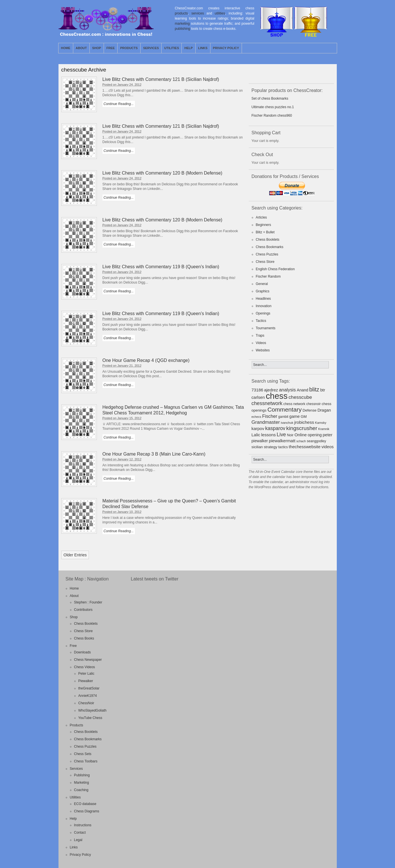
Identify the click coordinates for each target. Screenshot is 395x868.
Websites (263, 350)
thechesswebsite (305, 447)
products (181, 13)
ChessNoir (86, 703)
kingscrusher (302, 428)
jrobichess (304, 422)
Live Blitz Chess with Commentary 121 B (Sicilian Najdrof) (161, 79)
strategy (270, 447)
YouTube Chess (90, 718)
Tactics (261, 321)
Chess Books (84, 638)
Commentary (285, 409)
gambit (283, 417)
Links (203, 48)
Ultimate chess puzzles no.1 (273, 107)
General (262, 284)
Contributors (83, 610)
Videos (261, 343)
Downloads (82, 652)
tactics (283, 447)
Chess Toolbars (86, 761)
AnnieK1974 (88, 696)
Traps (260, 336)
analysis (287, 390)
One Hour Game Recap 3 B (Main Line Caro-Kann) (154, 454)
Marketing (82, 783)
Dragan (324, 410)
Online (301, 435)
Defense (310, 410)
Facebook (333, 48)
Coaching (81, 790)
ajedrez (271, 390)
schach (301, 441)
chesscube (300, 397)
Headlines (263, 299)
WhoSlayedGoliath (92, 710)
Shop (97, 48)
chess (277, 396)
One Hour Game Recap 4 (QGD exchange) (146, 360)
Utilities (172, 48)
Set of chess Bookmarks (270, 98)
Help (188, 48)
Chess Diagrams (87, 811)
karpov (258, 428)
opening (315, 435)
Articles (261, 217)
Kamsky (321, 423)
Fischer (270, 416)
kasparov (275, 428)
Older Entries (75, 555)
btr (323, 390)
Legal (78, 840)
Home (66, 48)
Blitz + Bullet (265, 232)
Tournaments (266, 328)
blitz (314, 389)
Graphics (263, 291)
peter (327, 435)
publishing (183, 29)
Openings (263, 313)
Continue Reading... (119, 104)
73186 (257, 390)
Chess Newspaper (88, 660)
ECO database (85, 804)
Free (111, 48)
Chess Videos (85, 667)
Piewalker (86, 681)
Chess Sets (83, 754)
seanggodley (317, 441)
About (81, 48)
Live (281, 435)
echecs (256, 417)
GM (304, 417)
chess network (294, 404)
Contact (80, 833)
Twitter (326, 48)
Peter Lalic (86, 674)
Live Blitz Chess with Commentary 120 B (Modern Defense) (162, 173)
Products (129, 48)
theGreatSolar (89, 688)
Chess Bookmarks (270, 247)
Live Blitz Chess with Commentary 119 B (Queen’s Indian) (161, 267)
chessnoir (314, 404)
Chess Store (265, 262)
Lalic (256, 435)
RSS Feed (319, 48)
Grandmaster (266, 422)
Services (151, 48)
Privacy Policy (226, 48)
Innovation (264, 306)
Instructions (83, 825)
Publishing (82, 775)
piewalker (260, 441)
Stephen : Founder (88, 602)
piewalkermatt (282, 441)
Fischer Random (268, 276)
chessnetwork (267, 403)
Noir (290, 435)
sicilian (257, 447)
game (295, 416)
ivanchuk (287, 423)
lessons (268, 435)
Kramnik (324, 429)
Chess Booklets (268, 240)
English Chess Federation (275, 269)
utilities (220, 13)
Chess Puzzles (267, 254)
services (198, 13)
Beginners (264, 225)
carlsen (258, 397)
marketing (182, 24)
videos (328, 447)
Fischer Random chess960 (272, 116)
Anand (303, 390)
